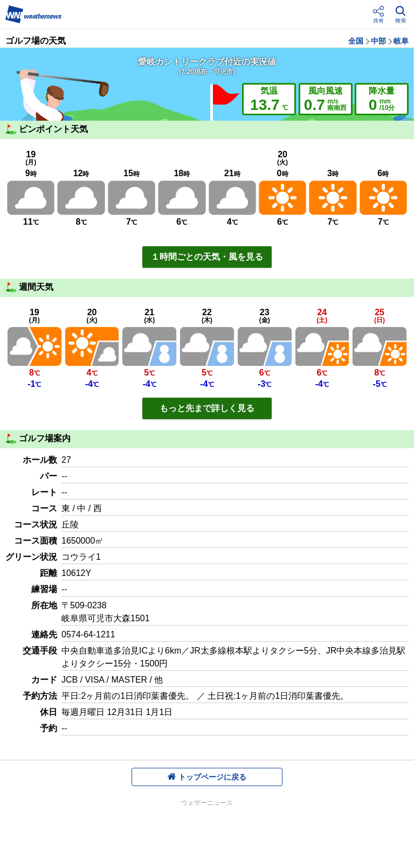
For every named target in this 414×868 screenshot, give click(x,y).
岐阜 (401, 41)
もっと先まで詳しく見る (207, 408)
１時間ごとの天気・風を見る (207, 257)
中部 (378, 41)
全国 (356, 41)
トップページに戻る (207, 777)
